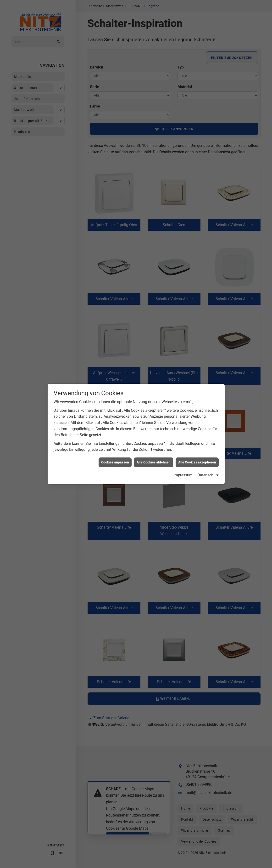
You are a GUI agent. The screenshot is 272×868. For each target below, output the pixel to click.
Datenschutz (208, 475)
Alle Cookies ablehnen (154, 462)
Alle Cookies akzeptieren (197, 462)
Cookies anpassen (115, 462)
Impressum (183, 475)
